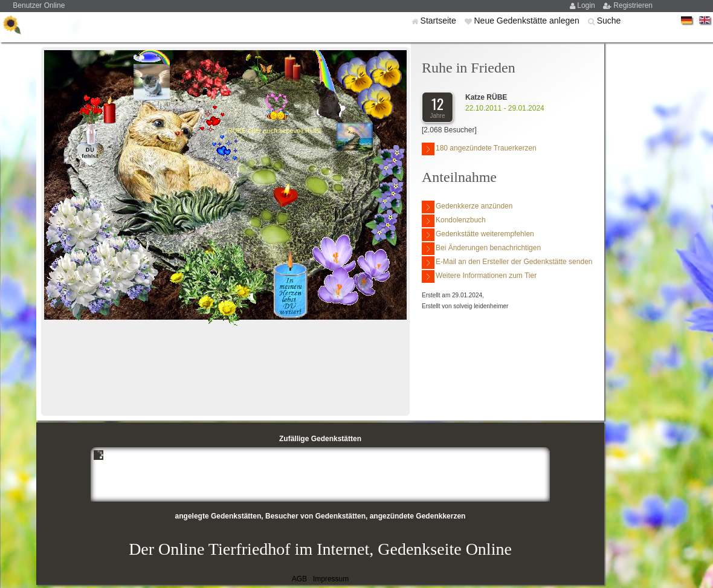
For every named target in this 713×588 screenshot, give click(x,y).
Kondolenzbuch (454, 221)
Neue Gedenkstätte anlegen (527, 21)
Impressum (331, 579)
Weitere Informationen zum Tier (479, 276)
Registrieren (633, 5)
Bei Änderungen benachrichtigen (481, 249)
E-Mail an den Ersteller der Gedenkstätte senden (507, 263)
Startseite (440, 21)
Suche (609, 21)
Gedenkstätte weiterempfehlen (478, 235)
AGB (299, 579)
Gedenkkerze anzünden (467, 207)
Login (587, 5)
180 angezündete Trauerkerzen (479, 149)
